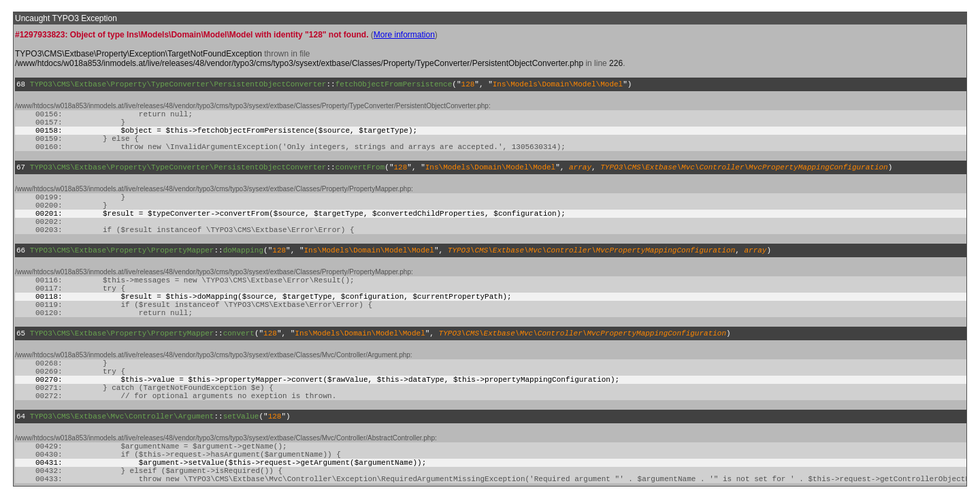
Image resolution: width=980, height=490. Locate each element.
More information (404, 35)
